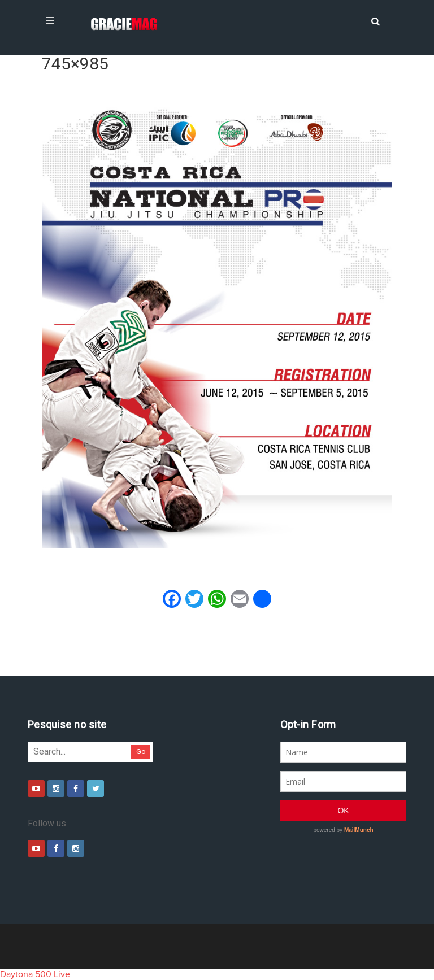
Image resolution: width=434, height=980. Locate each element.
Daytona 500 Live (35, 974)
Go (141, 752)
